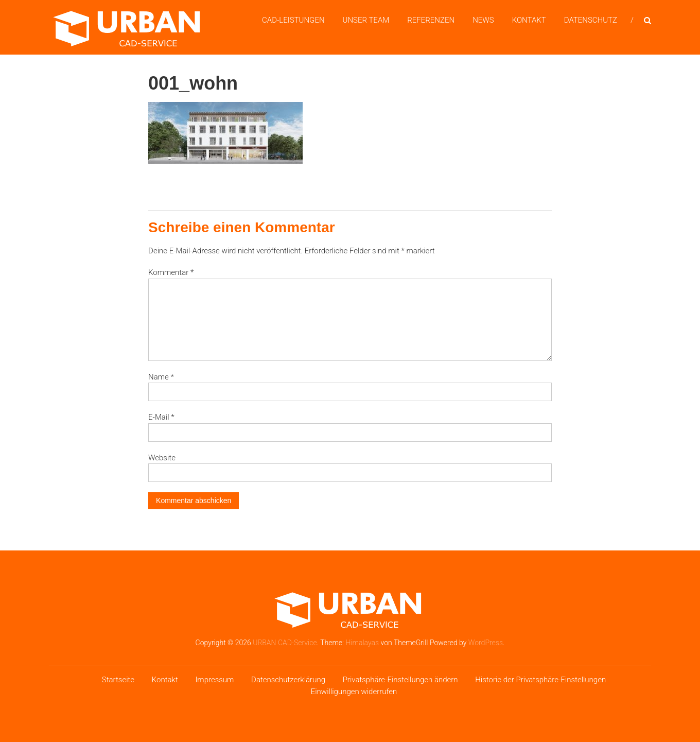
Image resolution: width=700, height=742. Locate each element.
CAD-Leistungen (293, 20)
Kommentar (171, 272)
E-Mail (161, 417)
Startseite (118, 680)
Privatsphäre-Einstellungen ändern (400, 680)
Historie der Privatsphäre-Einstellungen (540, 680)
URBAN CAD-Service (285, 643)
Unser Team (366, 20)
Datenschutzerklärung (288, 680)
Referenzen (431, 20)
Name (161, 377)
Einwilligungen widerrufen (354, 692)
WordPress (486, 643)
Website (162, 458)
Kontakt (529, 20)
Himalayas (362, 643)
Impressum (214, 680)
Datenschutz (591, 20)
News (483, 20)
